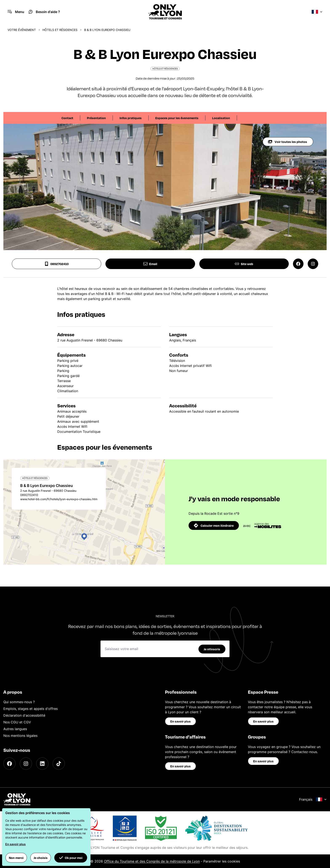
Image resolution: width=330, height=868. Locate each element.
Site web (244, 264)
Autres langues (15, 729)
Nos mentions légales (20, 736)
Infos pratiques (131, 118)
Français (313, 799)
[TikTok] (59, 764)
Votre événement (22, 30)
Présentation (96, 118)
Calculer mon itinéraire (214, 525)
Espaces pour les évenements (177, 118)
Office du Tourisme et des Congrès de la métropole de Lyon (152, 861)
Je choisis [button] (41, 858)
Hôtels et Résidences (60, 30)
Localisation (221, 118)
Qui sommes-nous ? (19, 702)
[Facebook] (9, 764)
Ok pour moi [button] (71, 858)
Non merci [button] (16, 858)
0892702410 (57, 264)
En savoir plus (180, 721)
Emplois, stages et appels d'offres (31, 709)
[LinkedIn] (42, 764)
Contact (67, 118)
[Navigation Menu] (16, 12)
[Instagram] (26, 764)
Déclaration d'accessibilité (24, 715)
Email (150, 264)
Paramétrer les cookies (222, 861)
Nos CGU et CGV (17, 722)
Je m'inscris (212, 649)
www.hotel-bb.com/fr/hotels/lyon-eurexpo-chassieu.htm (59, 499)
